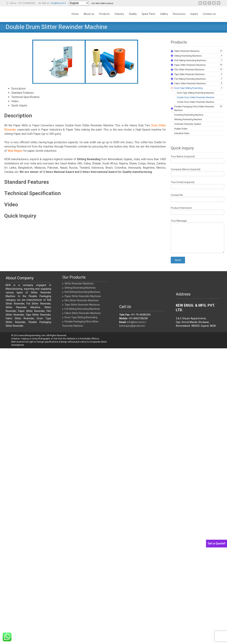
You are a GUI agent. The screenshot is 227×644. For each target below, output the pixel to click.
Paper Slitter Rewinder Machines (83, 296)
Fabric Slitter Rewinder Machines (83, 313)
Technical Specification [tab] (25, 97)
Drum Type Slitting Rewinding (81, 317)
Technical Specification (33, 193)
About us (89, 14)
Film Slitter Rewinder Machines (82, 300)
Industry (119, 14)
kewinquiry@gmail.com (132, 326)
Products (104, 14)
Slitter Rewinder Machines (79, 284)
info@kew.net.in (58, 3)
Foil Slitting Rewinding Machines (82, 309)
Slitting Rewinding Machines (80, 288)
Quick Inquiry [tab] (19, 105)
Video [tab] (15, 101)
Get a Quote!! (217, 543)
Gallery (164, 14)
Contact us (209, 14)
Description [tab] (18, 89)
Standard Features (27, 182)
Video (11, 204)
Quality (133, 14)
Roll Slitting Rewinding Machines (82, 292)
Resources (179, 14)
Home (75, 14)
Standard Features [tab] (23, 93)
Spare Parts (148, 14)
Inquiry (194, 14)
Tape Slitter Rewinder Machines (82, 305)
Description (18, 115)
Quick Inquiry (20, 216)
